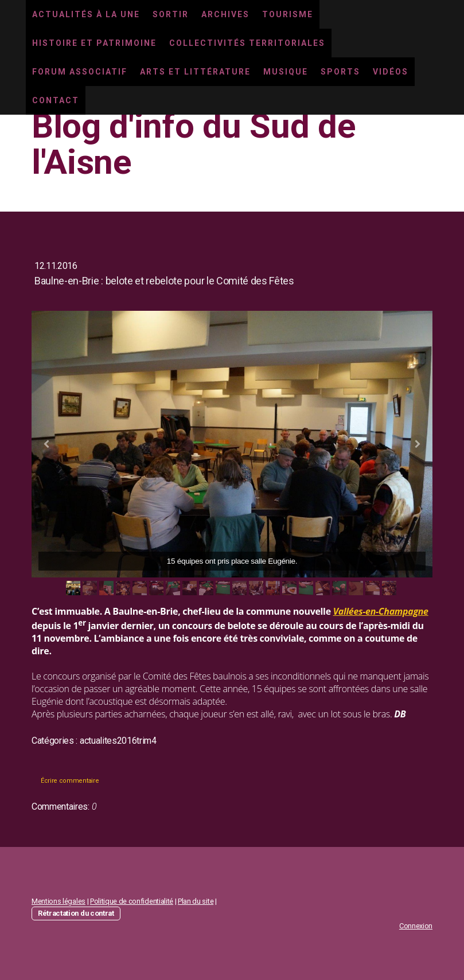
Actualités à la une (86, 14)
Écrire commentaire (70, 781)
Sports (340, 72)
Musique (286, 72)
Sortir (171, 14)
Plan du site (196, 901)
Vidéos (391, 72)
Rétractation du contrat (76, 913)
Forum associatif (80, 72)
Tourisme (288, 14)
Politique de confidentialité (132, 901)
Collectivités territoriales (247, 43)
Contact (56, 100)
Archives (225, 14)
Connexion (416, 926)
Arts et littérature (195, 72)
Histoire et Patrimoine (94, 43)
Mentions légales (59, 901)
